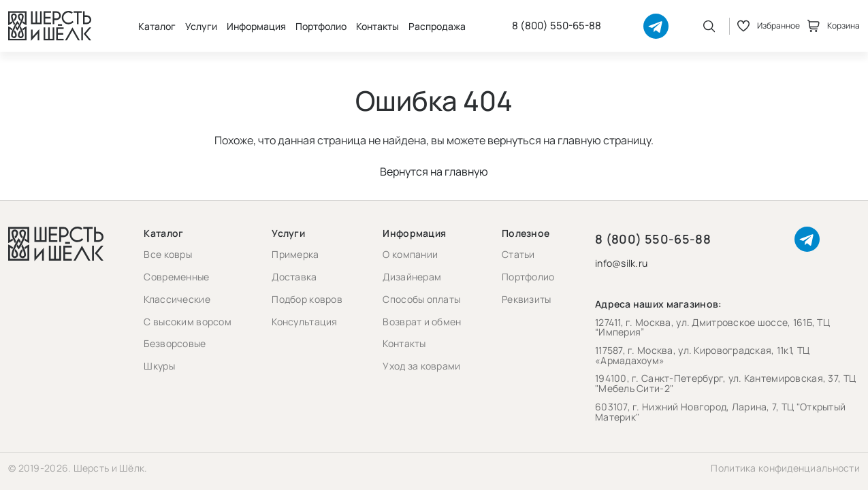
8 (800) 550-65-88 (557, 26)
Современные (176, 277)
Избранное (769, 26)
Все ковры (168, 254)
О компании (410, 254)
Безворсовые (175, 343)
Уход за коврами (421, 366)
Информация (256, 26)
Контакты (377, 26)
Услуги (201, 26)
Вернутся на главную (434, 171)
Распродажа (437, 26)
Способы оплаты (421, 299)
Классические (177, 299)
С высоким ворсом (187, 322)
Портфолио (321, 26)
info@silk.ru (621, 264)
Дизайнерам (412, 277)
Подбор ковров (307, 299)
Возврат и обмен (422, 322)
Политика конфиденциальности (785, 468)
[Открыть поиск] (709, 26)
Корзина (834, 26)
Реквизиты (527, 299)
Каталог (157, 26)
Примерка (295, 254)
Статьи (518, 254)
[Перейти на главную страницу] (50, 26)
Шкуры (159, 366)
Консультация (304, 322)
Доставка (294, 277)
